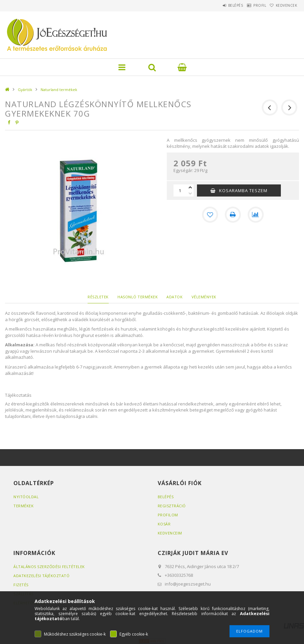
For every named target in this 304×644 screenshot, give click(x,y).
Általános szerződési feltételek (49, 567)
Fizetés (21, 585)
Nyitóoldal (26, 497)
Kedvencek (283, 5)
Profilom (168, 515)
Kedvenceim (170, 533)
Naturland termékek (59, 90)
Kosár (164, 524)
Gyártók (25, 90)
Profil (250, 5)
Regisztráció (172, 506)
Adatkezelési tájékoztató (41, 576)
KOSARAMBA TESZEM (243, 190)
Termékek (23, 506)
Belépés (220, 5)
